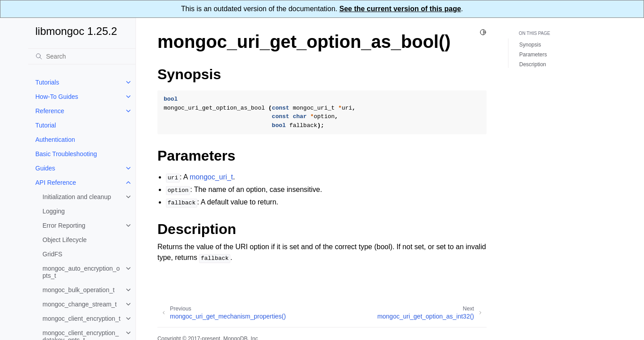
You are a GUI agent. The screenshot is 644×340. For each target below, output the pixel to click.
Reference (50, 111)
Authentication (55, 140)
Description (533, 64)
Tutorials (47, 82)
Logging (54, 211)
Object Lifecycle (65, 240)
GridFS (52, 254)
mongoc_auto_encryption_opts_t (81, 272)
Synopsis (530, 45)
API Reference (56, 183)
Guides (45, 168)
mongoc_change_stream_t (80, 304)
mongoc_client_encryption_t (81, 319)
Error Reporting (64, 225)
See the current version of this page (400, 9)
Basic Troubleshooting (66, 154)
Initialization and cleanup (77, 197)
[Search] (82, 56)
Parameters (533, 55)
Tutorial (46, 125)
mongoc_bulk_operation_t (78, 290)
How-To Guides (57, 97)
